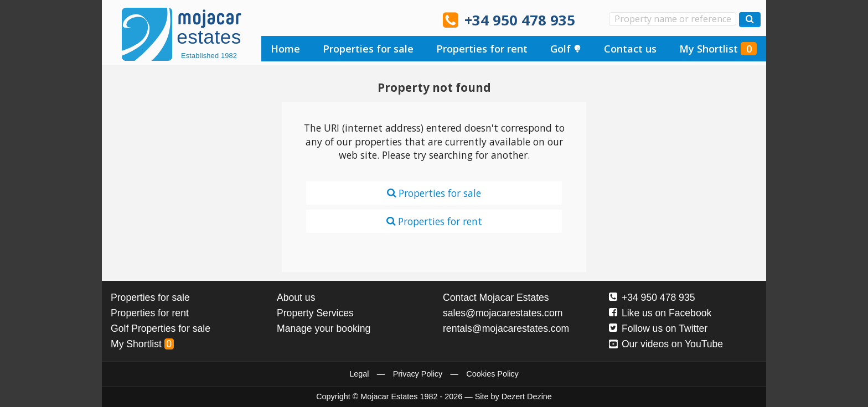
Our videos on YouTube (666, 344)
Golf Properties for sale (161, 328)
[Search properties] (750, 20)
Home (285, 49)
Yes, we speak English (271, 19)
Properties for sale (368, 49)
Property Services (315, 313)
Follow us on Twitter (658, 328)
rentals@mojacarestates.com (506, 328)
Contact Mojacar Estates (496, 298)
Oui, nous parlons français (396, 19)
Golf (566, 49)
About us (296, 298)
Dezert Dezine (527, 396)
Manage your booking (324, 328)
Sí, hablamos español (302, 19)
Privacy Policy (418, 374)
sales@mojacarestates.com (503, 313)
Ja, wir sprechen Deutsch (333, 19)
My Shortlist (718, 49)
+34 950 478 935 (520, 20)
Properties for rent (482, 49)
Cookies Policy (492, 374)
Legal (359, 374)
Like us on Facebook (660, 313)
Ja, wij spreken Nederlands (365, 19)
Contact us (630, 49)
